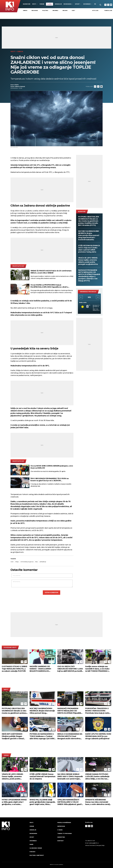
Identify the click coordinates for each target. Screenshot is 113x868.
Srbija (25, 10)
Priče (31, 844)
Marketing (61, 837)
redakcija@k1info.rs (94, 843)
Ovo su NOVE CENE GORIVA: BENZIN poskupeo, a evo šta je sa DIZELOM (52, 467)
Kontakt (61, 841)
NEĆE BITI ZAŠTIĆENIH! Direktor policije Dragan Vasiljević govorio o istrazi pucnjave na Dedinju (13, 736)
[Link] (98, 87)
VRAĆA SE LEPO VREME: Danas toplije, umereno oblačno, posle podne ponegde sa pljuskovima (88, 261)
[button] (81, 297)
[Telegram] (101, 87)
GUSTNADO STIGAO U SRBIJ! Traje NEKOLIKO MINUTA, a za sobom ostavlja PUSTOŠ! (14, 669)
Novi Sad (89, 297)
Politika (45, 10)
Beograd (35, 10)
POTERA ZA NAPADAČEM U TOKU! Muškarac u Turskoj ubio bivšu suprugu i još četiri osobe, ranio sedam (42, 736)
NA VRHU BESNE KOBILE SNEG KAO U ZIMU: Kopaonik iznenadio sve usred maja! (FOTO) (70, 776)
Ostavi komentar (52, 593)
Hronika (55, 10)
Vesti (35, 4)
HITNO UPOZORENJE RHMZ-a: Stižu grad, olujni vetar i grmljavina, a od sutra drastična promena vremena (14, 802)
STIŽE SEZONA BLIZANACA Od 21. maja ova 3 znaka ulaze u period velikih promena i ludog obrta (89, 249)
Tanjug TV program (64, 833)
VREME (42, 4)
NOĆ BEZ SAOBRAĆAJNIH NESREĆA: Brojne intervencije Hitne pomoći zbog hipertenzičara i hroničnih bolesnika (89, 235)
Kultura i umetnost (37, 855)
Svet (73, 10)
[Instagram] (108, 5)
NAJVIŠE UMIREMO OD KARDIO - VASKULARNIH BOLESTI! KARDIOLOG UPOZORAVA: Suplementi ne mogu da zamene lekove (42, 669)
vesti (12, 562)
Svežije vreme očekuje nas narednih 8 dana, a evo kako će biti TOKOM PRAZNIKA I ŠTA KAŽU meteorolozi (97, 669)
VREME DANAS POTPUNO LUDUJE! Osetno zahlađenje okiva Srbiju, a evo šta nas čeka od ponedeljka (97, 776)
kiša (36, 562)
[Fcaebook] (95, 87)
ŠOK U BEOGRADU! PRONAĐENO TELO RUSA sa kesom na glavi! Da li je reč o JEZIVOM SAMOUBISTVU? (50, 480)
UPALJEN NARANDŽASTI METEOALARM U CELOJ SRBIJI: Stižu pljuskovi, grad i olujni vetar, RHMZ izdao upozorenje (70, 802)
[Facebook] (105, 5)
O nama (60, 830)
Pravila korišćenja (64, 822)
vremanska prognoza (27, 562)
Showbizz (88, 4)
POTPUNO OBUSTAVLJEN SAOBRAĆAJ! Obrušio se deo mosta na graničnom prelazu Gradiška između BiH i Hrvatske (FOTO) (89, 221)
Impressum (61, 826)
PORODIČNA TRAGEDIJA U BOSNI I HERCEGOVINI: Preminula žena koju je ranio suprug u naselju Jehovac (97, 711)
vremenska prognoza (88, 292)
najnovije (27, 4)
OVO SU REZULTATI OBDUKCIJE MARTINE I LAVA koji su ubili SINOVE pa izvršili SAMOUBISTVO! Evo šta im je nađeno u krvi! (70, 669)
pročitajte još (18, 266)
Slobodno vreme (36, 848)
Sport (78, 4)
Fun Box (32, 852)
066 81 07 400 (91, 841)
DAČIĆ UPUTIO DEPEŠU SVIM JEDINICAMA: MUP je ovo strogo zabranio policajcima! (98, 736)
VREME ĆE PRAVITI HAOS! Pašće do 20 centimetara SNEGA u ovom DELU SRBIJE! (51, 272)
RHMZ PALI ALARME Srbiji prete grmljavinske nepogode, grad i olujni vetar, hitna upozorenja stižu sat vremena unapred (42, 802)
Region (65, 10)
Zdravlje (58, 4)
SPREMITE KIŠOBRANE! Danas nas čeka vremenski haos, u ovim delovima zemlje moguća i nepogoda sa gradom (98, 802)
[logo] (15, 841)
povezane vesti (10, 647)
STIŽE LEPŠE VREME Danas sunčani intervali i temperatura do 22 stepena (42, 776)
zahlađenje (43, 562)
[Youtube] (111, 5)
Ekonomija (68, 4)
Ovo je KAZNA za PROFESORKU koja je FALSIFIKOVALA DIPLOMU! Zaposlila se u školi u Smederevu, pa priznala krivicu (49, 286)
